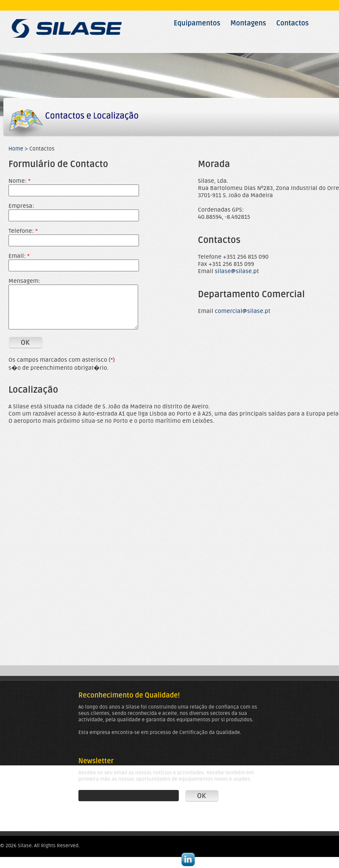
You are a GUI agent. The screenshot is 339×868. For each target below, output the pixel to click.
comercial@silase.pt (243, 311)
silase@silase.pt (237, 271)
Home (16, 149)
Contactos (293, 23)
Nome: (19, 181)
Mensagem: (24, 281)
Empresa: (21, 206)
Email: (19, 256)
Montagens (248, 23)
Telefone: (23, 231)
